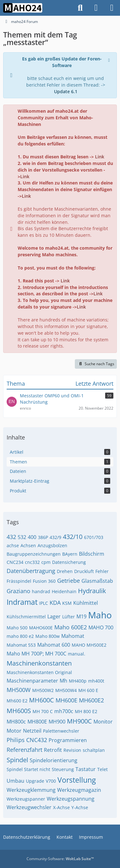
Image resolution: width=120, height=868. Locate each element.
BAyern (70, 554)
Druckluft (84, 571)
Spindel (17, 760)
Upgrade (35, 781)
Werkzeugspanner (26, 799)
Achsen (28, 545)
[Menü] (112, 8)
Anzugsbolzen (52, 545)
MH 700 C (43, 711)
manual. (77, 654)
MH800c (16, 722)
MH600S (19, 711)
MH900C (79, 721)
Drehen (65, 571)
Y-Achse (80, 807)
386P (43, 537)
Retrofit (53, 750)
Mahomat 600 (54, 645)
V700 (51, 781)
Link (100, 157)
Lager (54, 616)
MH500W (19, 690)
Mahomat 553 (21, 645)
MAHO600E (41, 628)
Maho (100, 615)
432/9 (55, 537)
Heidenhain (64, 591)
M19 (81, 616)
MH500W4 (66, 690)
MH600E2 (91, 700)
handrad (41, 591)
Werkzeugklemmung (31, 790)
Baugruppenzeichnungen (34, 554)
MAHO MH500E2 (89, 645)
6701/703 (94, 537)
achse (13, 545)
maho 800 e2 (20, 636)
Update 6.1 (66, 91)
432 (11, 537)
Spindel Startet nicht (28, 769)
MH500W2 (43, 690)
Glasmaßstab (97, 581)
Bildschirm (92, 554)
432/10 (73, 537)
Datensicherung (69, 562)
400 (32, 537)
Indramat (22, 602)
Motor (14, 731)
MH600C (42, 700)
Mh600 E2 (17, 701)
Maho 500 (17, 628)
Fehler (102, 571)
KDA (55, 603)
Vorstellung (77, 780)
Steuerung (63, 769)
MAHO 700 (101, 627)
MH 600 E (88, 690)
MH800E (37, 722)
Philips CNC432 (27, 740)
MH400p (78, 681)
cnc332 (32, 562)
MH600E (66, 700)
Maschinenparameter (32, 681)
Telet (102, 769)
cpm (46, 562)
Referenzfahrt (24, 750)
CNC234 (15, 562)
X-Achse (61, 807)
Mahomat (73, 636)
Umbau (15, 781)
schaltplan (94, 750)
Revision (72, 750)
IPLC (44, 603)
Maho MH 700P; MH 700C (36, 654)
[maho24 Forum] (23, 8)
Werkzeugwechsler (29, 807)
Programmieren (68, 740)
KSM (67, 603)
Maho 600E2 (71, 627)
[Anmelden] (96, 8)
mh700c (64, 711)
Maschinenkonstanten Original (39, 672)
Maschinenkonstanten (39, 663)
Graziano (18, 591)
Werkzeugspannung (71, 799)
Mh (63, 681)
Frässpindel (19, 581)
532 (22, 537)
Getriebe (69, 581)
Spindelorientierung (54, 760)
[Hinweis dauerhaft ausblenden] (110, 60)
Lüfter (69, 617)
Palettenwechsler (61, 731)
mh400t (96, 681)
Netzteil (32, 731)
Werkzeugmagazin (79, 790)
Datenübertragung (31, 571)
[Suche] (80, 8)
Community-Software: (60, 859)
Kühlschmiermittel (26, 617)
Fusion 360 (44, 581)
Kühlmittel (86, 603)
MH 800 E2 (86, 711)
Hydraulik (92, 591)
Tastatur (86, 769)
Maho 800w (48, 636)
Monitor (103, 722)
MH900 (57, 722)
